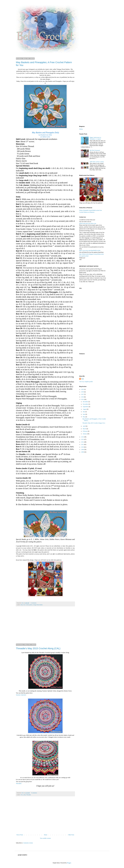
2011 (83, 444)
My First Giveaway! (95, 150)
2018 (83, 392)
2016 (83, 397)
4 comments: (34, 603)
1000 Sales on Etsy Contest (97, 162)
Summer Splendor (21, 695)
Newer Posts (20, 835)
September (86, 407)
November (86, 404)
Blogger (69, 863)
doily (22, 605)
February (85, 431)
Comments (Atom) (28, 843)
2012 (83, 442)
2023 (83, 389)
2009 (83, 450)
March (85, 429)
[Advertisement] (45, 626)
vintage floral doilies (38, 605)
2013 (83, 439)
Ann (83, 379)
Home (46, 835)
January (85, 434)
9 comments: (34, 793)
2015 (83, 399)
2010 (83, 447)
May (84, 417)
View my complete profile (86, 382)
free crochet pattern (28, 605)
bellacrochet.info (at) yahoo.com (88, 223)
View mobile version (45, 838)
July (84, 412)
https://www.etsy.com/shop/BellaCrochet (90, 250)
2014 (83, 437)
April (84, 426)
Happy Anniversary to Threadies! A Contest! (95, 138)
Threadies (19, 783)
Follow (81, 129)
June (84, 414)
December (86, 402)
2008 (83, 452)
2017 (83, 394)
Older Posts (71, 835)
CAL (22, 795)
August (85, 409)
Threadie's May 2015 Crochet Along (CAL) (38, 648)
